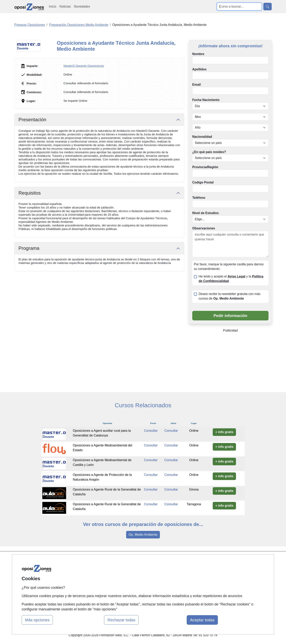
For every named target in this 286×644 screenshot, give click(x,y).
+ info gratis (224, 432)
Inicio (53, 6)
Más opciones (37, 620)
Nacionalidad (202, 137)
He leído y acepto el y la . (231, 279)
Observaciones (204, 228)
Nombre (198, 54)
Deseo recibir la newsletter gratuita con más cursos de (229, 296)
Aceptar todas (202, 620)
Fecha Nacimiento (206, 100)
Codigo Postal (203, 182)
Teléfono (199, 198)
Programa (29, 248)
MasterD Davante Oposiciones (84, 66)
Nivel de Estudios (205, 213)
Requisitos (30, 193)
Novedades (82, 6)
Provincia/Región (205, 167)
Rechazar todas (121, 620)
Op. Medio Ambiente (143, 535)
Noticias (65, 6)
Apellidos (199, 69)
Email (197, 85)
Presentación (32, 120)
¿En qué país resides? (209, 152)
